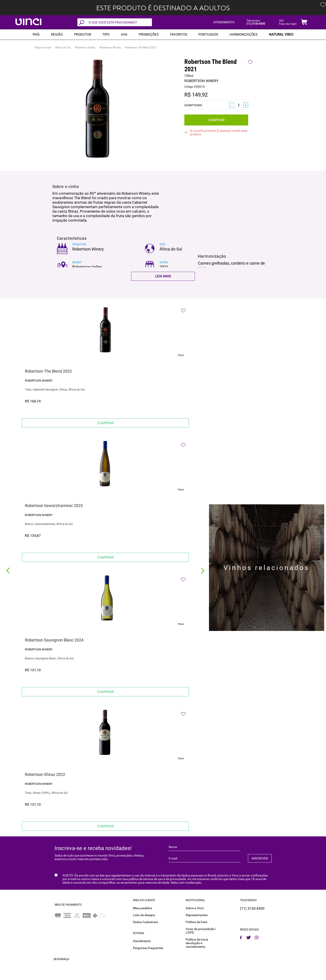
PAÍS (36, 35)
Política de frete (196, 922)
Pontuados (208, 35)
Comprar (216, 120)
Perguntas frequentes (148, 948)
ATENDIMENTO (224, 22)
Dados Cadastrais (145, 922)
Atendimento (142, 941)
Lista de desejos (144, 915)
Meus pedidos (143, 908)
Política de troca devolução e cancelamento (197, 943)
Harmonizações (244, 35)
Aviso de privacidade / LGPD (201, 931)
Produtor (83, 35)
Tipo (106, 35)
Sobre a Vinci (195, 908)
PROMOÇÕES (149, 35)
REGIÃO (57, 35)
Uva (124, 35)
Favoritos (179, 35)
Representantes (197, 915)
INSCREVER (260, 858)
